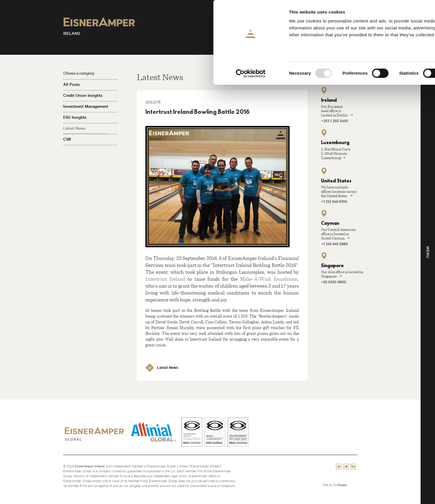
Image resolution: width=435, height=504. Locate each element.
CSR (67, 139)
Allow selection (387, 31)
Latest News (74, 128)
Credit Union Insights (83, 95)
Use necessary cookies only (387, 48)
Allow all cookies (387, 14)
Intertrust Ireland (165, 279)
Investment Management (86, 106)
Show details (303, 73)
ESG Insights (75, 117)
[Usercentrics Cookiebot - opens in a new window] (37, 73)
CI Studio (340, 485)
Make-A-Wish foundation (269, 279)
